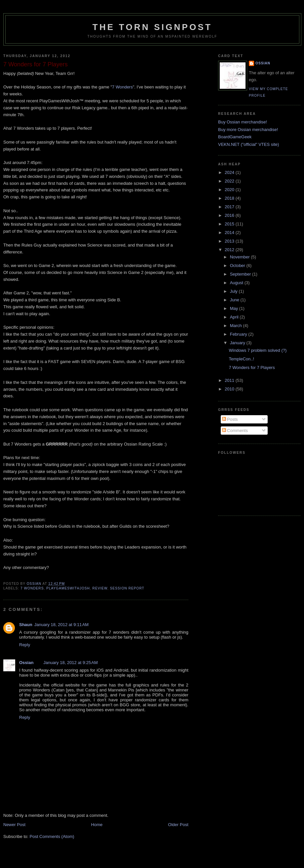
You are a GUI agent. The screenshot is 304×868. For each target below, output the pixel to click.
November (241, 257)
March (237, 326)
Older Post (178, 825)
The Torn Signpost (152, 27)
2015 (230, 224)
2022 (230, 181)
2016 (230, 215)
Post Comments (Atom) (52, 836)
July (234, 291)
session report (127, 588)
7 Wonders (122, 87)
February (239, 334)
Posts (230, 419)
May (235, 308)
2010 (230, 389)
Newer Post (14, 825)
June (235, 300)
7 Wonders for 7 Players (252, 367)
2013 (230, 241)
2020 (230, 190)
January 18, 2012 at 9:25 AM (70, 663)
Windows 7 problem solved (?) (258, 350)
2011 (230, 380)
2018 (230, 198)
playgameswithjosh (68, 588)
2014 (230, 233)
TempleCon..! (241, 359)
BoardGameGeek (235, 137)
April (235, 317)
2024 (230, 172)
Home (97, 825)
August (237, 283)
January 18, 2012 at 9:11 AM (61, 625)
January (238, 343)
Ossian (26, 663)
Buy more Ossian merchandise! (248, 130)
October (238, 266)
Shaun (26, 625)
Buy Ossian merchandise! (243, 122)
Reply (25, 645)
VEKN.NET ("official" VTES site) (248, 144)
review (100, 588)
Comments (235, 431)
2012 (230, 250)
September (241, 274)
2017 (230, 207)
